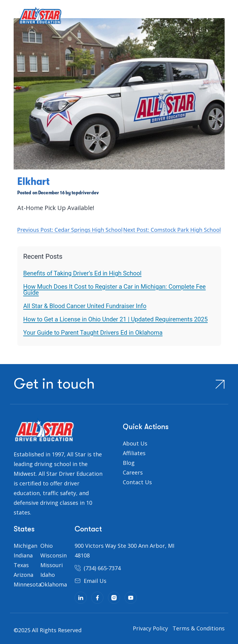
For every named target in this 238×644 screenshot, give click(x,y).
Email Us (95, 581)
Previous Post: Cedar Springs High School (70, 230)
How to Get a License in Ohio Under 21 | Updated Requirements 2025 (116, 319)
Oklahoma (54, 584)
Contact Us (137, 482)
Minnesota (27, 584)
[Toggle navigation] (8, 18)
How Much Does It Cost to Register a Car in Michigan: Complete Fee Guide (115, 290)
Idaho (48, 575)
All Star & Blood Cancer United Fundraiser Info (85, 306)
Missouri (52, 565)
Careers (133, 472)
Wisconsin (54, 555)
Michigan (25, 546)
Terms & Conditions (199, 628)
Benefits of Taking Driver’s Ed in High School (82, 273)
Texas (21, 565)
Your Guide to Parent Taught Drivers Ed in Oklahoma (93, 333)
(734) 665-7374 (102, 568)
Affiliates (134, 453)
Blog (129, 463)
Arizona (23, 575)
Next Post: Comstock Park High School (172, 230)
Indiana (23, 555)
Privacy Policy (150, 628)
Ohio (47, 546)
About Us (135, 443)
